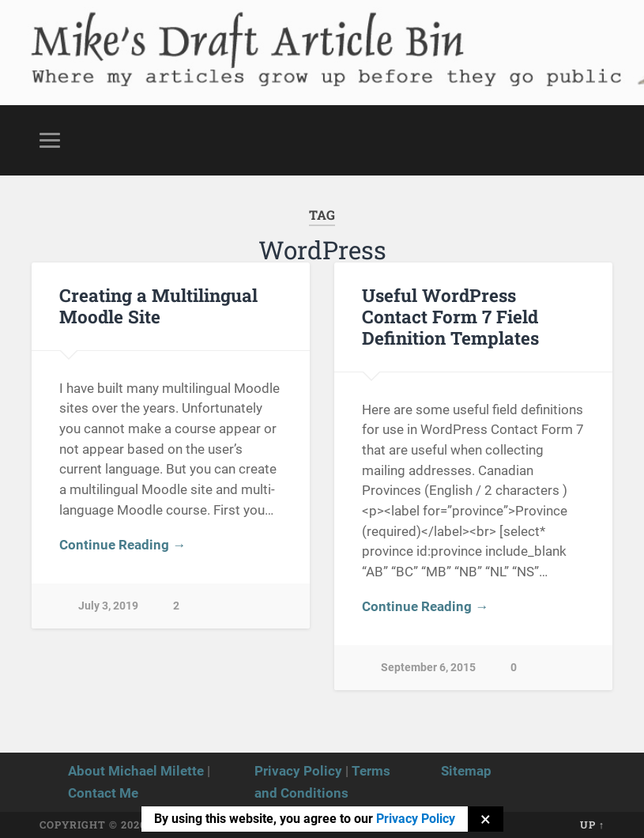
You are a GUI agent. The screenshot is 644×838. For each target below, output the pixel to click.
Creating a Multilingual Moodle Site (158, 306)
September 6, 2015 (428, 668)
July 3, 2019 (108, 606)
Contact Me (103, 793)
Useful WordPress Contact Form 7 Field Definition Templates (450, 316)
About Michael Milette (136, 771)
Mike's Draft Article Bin (218, 36)
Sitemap (466, 771)
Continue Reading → (122, 545)
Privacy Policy (298, 771)
